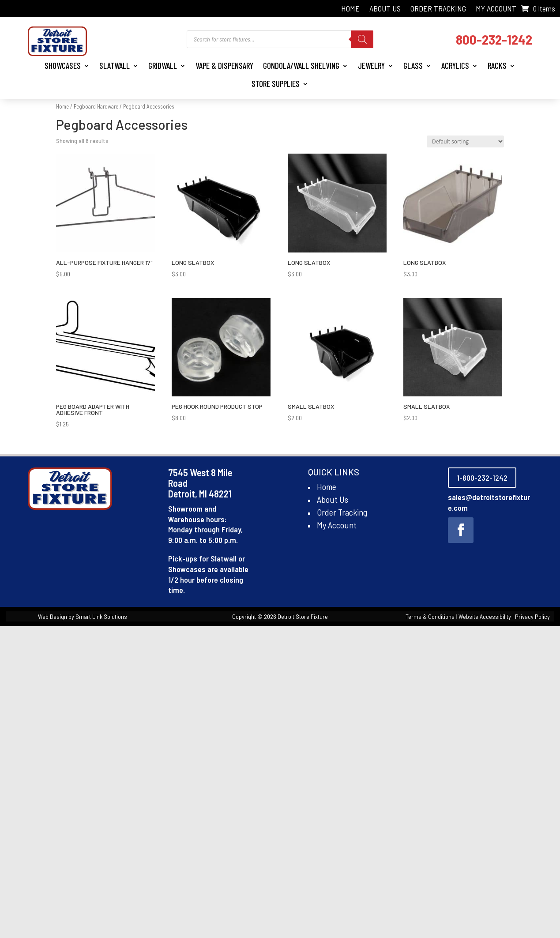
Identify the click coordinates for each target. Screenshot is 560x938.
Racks (497, 66)
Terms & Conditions (430, 616)
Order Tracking (438, 9)
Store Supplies (276, 84)
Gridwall (163, 66)
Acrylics (455, 66)
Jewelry (371, 66)
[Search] (362, 39)
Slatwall (115, 66)
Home (350, 9)
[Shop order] (465, 141)
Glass (413, 66)
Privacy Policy (532, 616)
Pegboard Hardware (96, 106)
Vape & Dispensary (224, 66)
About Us (385, 9)
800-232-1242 (494, 39)
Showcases (63, 66)
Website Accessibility (485, 616)
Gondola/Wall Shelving (301, 66)
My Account (496, 9)
